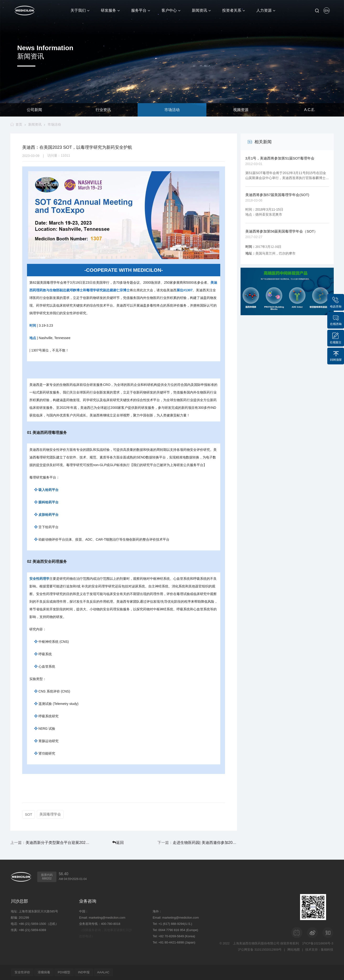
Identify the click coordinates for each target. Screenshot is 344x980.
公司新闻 (34, 110)
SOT (29, 814)
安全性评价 (22, 972)
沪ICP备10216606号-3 (318, 943)
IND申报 (84, 972)
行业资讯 (103, 110)
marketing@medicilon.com (107, 918)
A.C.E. (310, 110)
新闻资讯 (35, 124)
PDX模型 (64, 972)
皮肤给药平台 (48, 515)
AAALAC (103, 972)
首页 (19, 124)
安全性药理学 (39, 579)
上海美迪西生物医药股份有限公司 (256, 943)
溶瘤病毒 (44, 972)
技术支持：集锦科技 (319, 950)
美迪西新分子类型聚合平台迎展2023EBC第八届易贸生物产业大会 (58, 843)
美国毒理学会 (50, 814)
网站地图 (294, 950)
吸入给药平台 (48, 490)
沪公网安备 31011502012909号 (260, 950)
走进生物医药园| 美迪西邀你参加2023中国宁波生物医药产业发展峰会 (205, 843)
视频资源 (241, 110)
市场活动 (172, 110)
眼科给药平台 (48, 502)
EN (327, 11)
